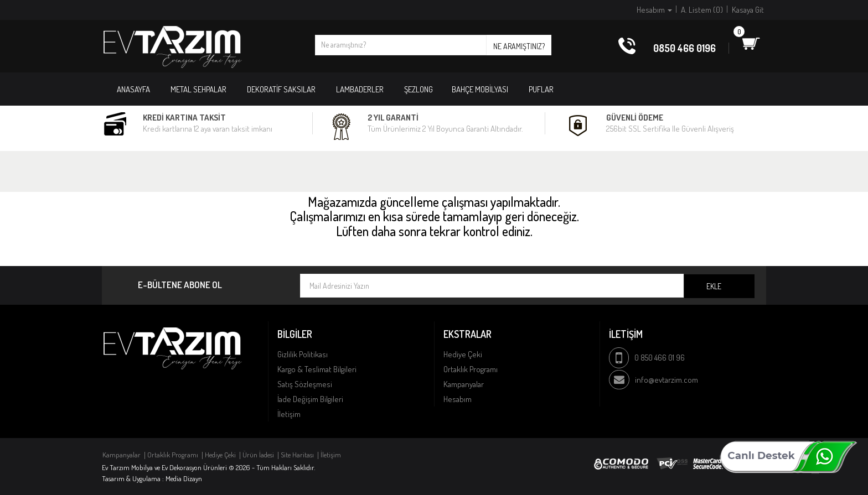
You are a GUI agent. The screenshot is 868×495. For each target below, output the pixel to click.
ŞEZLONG (418, 89)
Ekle (714, 286)
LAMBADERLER (360, 89)
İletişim (289, 414)
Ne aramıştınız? (519, 46)
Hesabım (458, 399)
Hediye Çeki (463, 354)
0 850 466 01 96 (660, 358)
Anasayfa (133, 89)
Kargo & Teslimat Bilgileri (317, 369)
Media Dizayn (184, 478)
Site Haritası (297, 455)
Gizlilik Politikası (303, 354)
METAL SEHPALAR (198, 89)
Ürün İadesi (258, 455)
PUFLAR (541, 89)
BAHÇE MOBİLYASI (480, 89)
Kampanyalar (464, 384)
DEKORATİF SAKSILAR (281, 89)
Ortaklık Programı (471, 369)
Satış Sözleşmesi (305, 384)
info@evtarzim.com (666, 380)
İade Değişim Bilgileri (310, 399)
